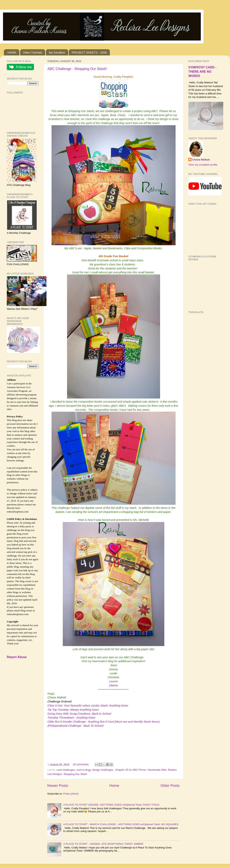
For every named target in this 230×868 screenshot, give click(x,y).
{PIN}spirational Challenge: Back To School (75, 726)
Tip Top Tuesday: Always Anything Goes (73, 710)
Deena (113, 685)
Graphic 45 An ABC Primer (131, 770)
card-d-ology (84, 770)
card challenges (66, 770)
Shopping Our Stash (75, 774)
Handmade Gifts (157, 770)
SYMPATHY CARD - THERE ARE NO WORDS (202, 72)
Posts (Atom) (71, 794)
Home (114, 786)
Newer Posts (58, 786)
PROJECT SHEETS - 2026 (89, 52)
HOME (12, 52)
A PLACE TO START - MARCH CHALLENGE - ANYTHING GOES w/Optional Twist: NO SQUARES (121, 824)
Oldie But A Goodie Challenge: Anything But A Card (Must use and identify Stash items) (103, 722)
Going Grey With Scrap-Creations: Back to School (79, 714)
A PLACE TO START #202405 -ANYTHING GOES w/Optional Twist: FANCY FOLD (111, 805)
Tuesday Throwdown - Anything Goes (71, 718)
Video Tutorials (33, 52)
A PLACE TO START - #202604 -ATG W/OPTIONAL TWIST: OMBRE (103, 844)
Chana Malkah (201, 160)
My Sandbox (57, 52)
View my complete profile (203, 165)
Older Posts (170, 786)
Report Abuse (17, 657)
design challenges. (103, 770)
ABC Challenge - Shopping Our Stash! (77, 69)
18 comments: (81, 764)
